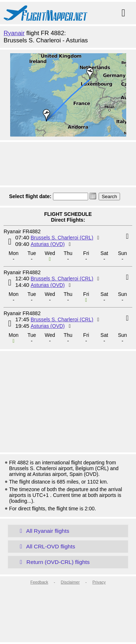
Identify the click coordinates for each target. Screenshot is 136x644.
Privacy (99, 582)
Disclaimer (70, 582)
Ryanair (14, 33)
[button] (93, 196)
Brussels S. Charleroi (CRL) (62, 238)
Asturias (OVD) (48, 244)
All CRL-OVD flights (46, 546)
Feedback (39, 582)
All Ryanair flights (43, 531)
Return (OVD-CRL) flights (53, 562)
